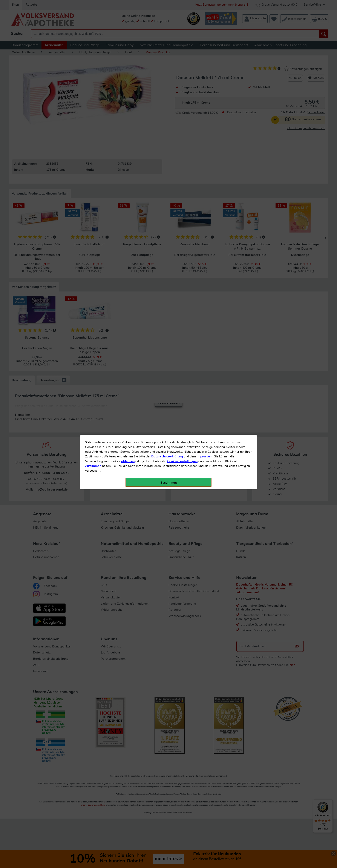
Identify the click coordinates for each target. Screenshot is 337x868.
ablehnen (128, 101)
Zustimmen (93, 106)
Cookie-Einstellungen (182, 101)
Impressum (205, 97)
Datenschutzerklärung (167, 97)
